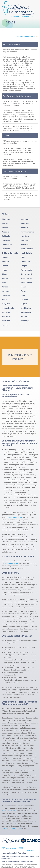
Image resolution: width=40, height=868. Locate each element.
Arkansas (6, 232)
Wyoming (25, 321)
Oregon (24, 266)
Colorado (6, 240)
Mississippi (6, 321)
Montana (25, 219)
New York (25, 244)
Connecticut (7, 244)
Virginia (24, 304)
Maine (5, 299)
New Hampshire (27, 232)
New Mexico (26, 240)
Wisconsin (25, 316)
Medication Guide (15, 517)
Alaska (5, 223)
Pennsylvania (26, 270)
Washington (26, 308)
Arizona (5, 227)
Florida (5, 257)
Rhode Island (26, 274)
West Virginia (26, 312)
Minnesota (6, 316)
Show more (30, 850)
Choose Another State (26, 36)
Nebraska (25, 223)
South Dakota (26, 282)
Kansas (5, 287)
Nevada (24, 227)
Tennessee (25, 287)
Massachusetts (8, 308)
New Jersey (26, 236)
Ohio (23, 257)
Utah (23, 295)
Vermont (24, 299)
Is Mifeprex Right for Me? (20, 357)
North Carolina (27, 249)
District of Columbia (10, 253)
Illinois (4, 274)
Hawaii (5, 266)
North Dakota (26, 253)
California (6, 236)
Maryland (6, 304)
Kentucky (6, 291)
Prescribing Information (12, 829)
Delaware (6, 249)
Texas (23, 291)
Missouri (5, 325)
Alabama (6, 219)
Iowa (4, 282)
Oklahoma (25, 261)
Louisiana (6, 295)
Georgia (5, 261)
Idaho (4, 270)
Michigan (6, 312)
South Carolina (27, 278)
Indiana (5, 278)
